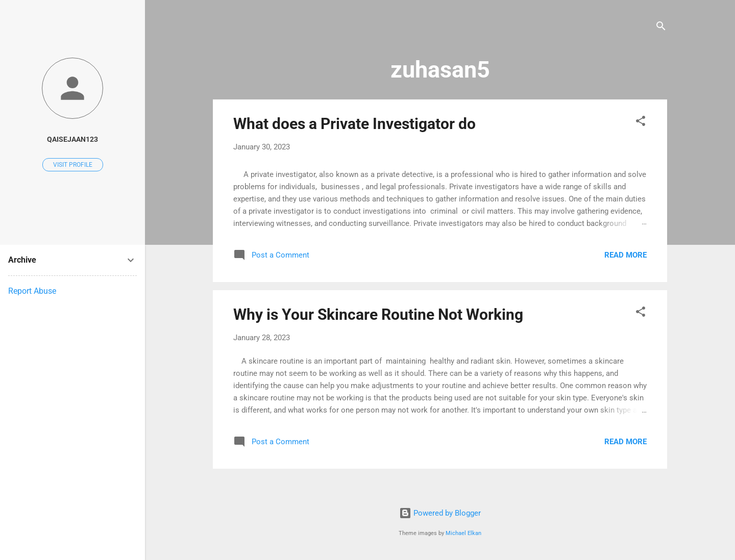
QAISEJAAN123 (72, 139)
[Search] (661, 28)
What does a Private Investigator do (354, 124)
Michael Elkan (463, 533)
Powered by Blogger (440, 513)
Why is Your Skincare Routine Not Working (378, 314)
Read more (626, 255)
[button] (641, 123)
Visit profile (73, 165)
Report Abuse (32, 291)
